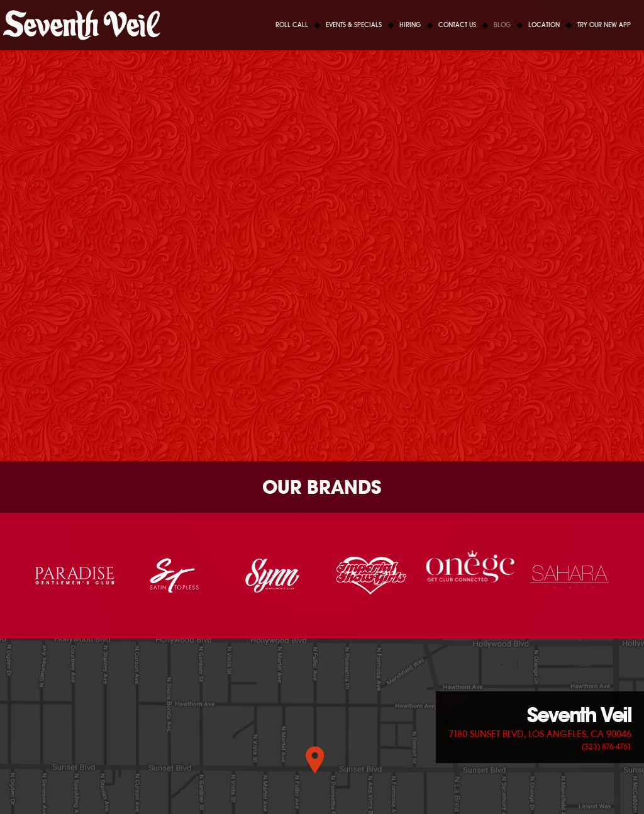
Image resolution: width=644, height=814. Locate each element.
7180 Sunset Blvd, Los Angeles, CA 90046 (540, 734)
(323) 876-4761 (607, 746)
